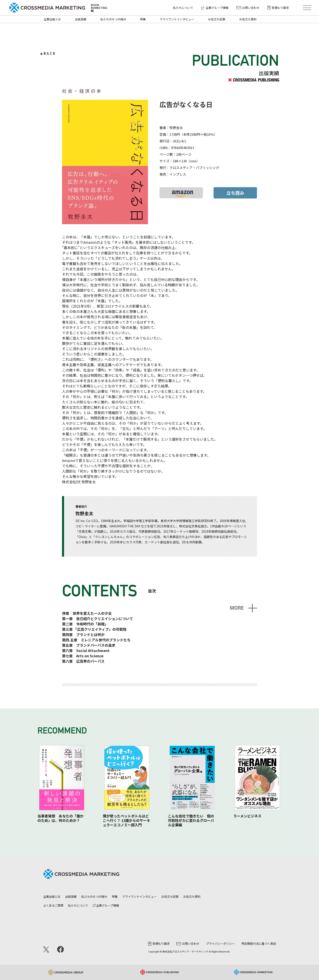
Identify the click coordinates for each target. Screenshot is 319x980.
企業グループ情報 (215, 8)
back (50, 53)
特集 (143, 19)
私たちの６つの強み (113, 19)
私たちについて (183, 8)
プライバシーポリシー (220, 944)
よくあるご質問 (53, 905)
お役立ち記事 (217, 19)
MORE (237, 608)
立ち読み (235, 193)
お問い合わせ (248, 8)
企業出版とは (52, 19)
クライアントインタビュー (177, 19)
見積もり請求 (278, 8)
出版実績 (81, 19)
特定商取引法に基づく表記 (259, 944)
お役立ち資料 (248, 19)
